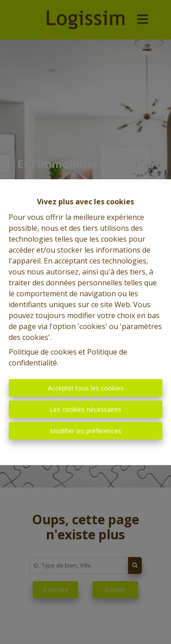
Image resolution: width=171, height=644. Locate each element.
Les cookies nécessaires (85, 409)
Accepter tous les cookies (86, 388)
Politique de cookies (43, 352)
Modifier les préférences (85, 431)
